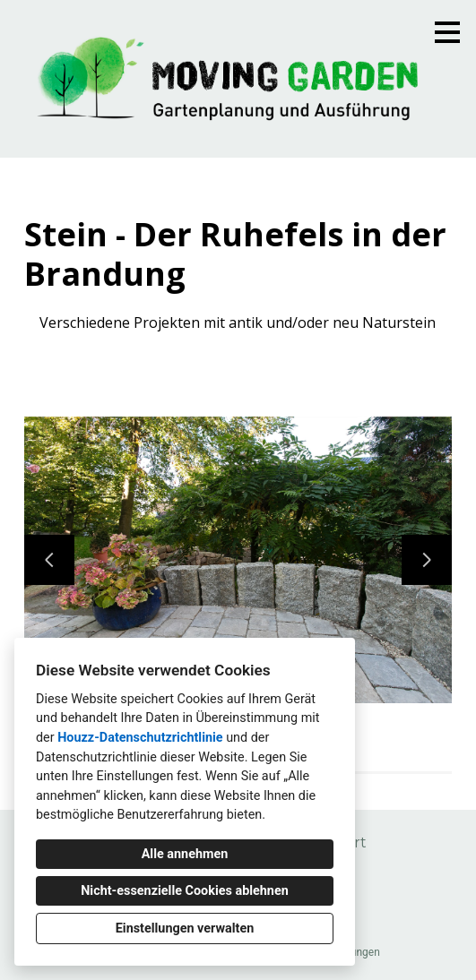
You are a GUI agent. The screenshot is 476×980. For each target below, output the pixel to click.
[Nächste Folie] (427, 560)
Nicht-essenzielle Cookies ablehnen (185, 891)
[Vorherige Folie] (49, 560)
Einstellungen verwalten (185, 928)
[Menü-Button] (447, 32)
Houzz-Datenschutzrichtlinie (140, 738)
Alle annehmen (185, 854)
